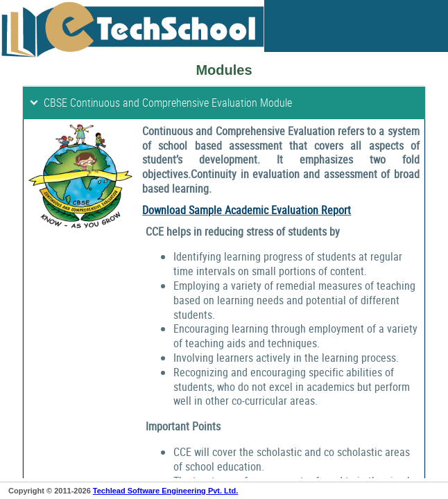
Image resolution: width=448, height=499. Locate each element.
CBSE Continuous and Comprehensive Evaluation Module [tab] (160, 103)
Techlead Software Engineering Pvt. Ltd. (165, 491)
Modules (224, 70)
